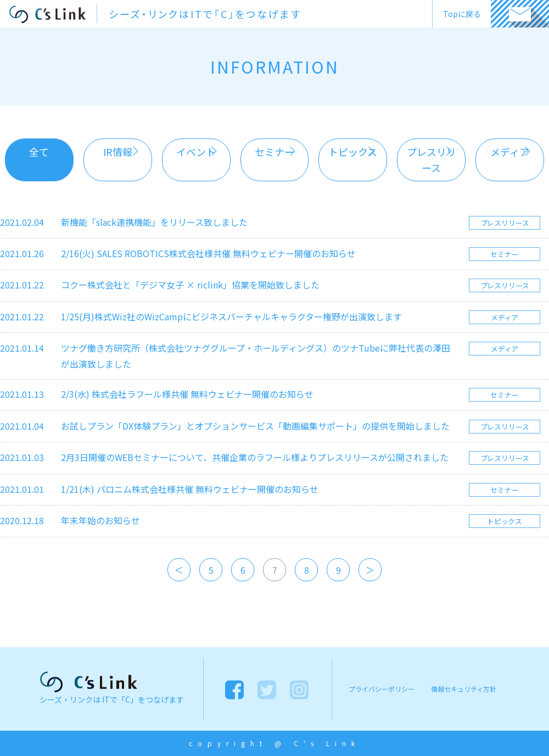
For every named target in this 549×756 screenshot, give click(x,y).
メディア (510, 152)
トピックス (353, 152)
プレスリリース (432, 160)
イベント (196, 152)
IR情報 (118, 152)
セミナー (274, 152)
